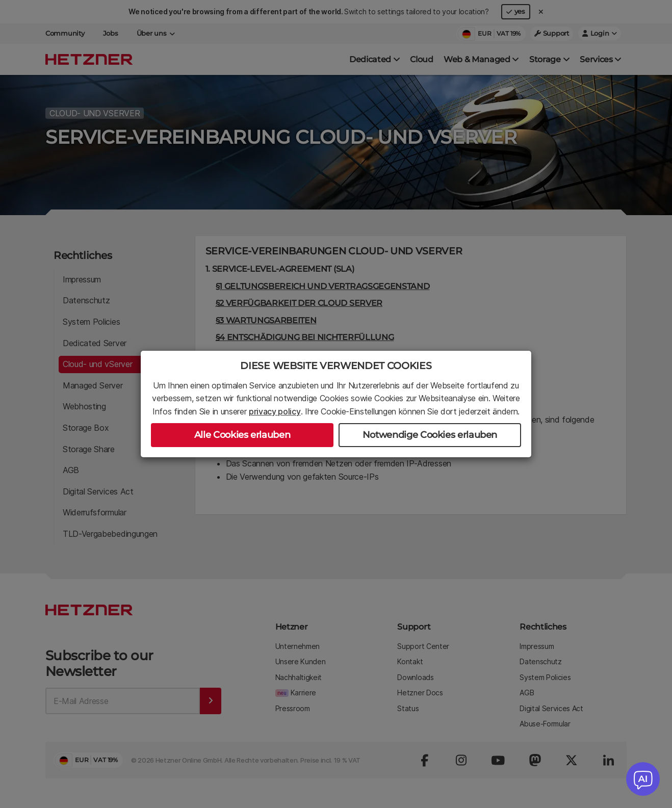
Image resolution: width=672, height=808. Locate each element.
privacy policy (275, 411)
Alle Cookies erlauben (242, 435)
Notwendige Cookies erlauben (430, 435)
